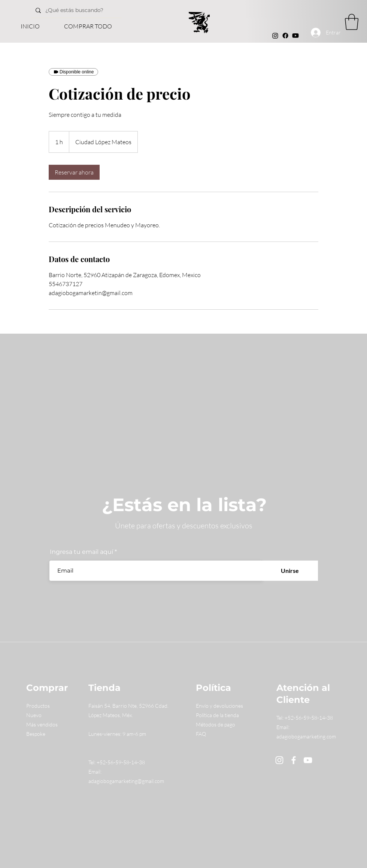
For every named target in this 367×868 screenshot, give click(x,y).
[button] (352, 22)
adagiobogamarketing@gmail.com (126, 781)
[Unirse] (290, 571)
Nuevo (34, 715)
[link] (74, 172)
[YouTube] (308, 760)
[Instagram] (275, 36)
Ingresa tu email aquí (81, 552)
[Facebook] (285, 36)
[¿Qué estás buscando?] (84, 10)
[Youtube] (295, 36)
